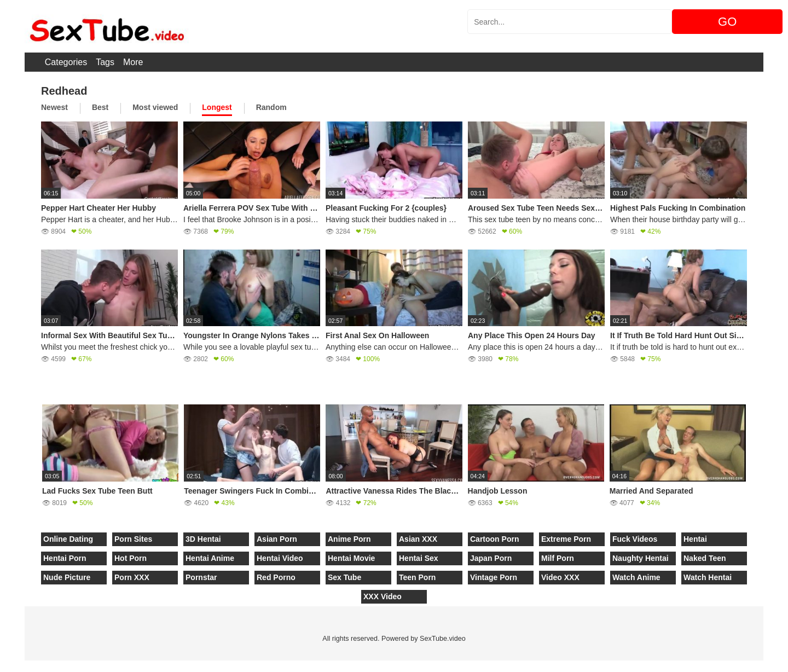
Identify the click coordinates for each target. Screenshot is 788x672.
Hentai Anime (210, 558)
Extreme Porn (566, 539)
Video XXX (560, 577)
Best (100, 107)
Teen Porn (417, 577)
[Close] (1, 666)
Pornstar (201, 577)
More (133, 62)
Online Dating (68, 539)
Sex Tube (344, 577)
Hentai (695, 539)
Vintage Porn (494, 577)
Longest (217, 107)
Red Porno (276, 577)
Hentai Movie (351, 558)
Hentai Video (280, 558)
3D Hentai (203, 539)
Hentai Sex (419, 558)
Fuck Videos (635, 539)
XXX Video (383, 596)
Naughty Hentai (641, 558)
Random (271, 107)
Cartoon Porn (494, 539)
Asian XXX (418, 539)
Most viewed (155, 107)
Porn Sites (133, 539)
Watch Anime (636, 577)
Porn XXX (132, 577)
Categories (66, 62)
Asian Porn (277, 539)
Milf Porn (558, 558)
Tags (105, 62)
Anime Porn (349, 539)
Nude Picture (67, 577)
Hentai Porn (65, 558)
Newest (54, 107)
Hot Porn (131, 558)
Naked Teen (705, 558)
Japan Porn (491, 558)
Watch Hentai (708, 577)
